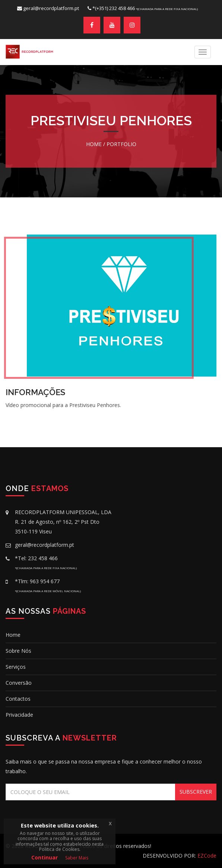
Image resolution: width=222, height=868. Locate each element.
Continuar (45, 857)
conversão (19, 683)
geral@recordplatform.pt (51, 8)
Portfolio (121, 144)
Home (94, 144)
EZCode (207, 856)
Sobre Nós (18, 651)
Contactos (18, 699)
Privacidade (19, 715)
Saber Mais (77, 858)
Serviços (16, 667)
